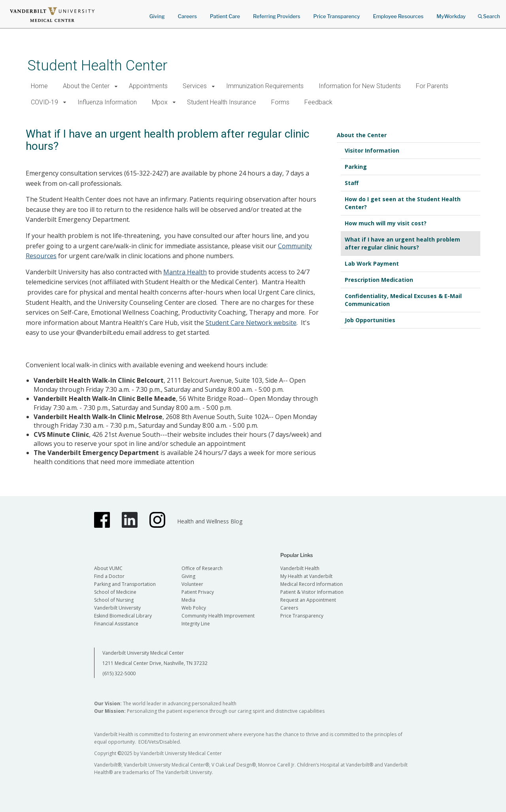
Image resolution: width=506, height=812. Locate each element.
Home (39, 86)
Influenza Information (107, 102)
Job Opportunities (370, 320)
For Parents (432, 86)
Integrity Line (196, 624)
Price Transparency (337, 16)
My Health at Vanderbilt (306, 576)
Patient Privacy (198, 592)
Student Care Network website (251, 323)
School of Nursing (114, 600)
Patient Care (225, 16)
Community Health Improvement (218, 616)
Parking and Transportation (125, 584)
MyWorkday (451, 16)
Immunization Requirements (265, 86)
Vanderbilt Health (300, 568)
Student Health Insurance (222, 102)
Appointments (148, 86)
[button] (116, 86)
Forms (280, 102)
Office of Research (202, 568)
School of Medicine (115, 592)
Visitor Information (372, 150)
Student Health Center (97, 65)
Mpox (160, 102)
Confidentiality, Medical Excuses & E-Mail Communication (403, 300)
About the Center (86, 86)
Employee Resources (398, 16)
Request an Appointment (308, 600)
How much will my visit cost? (386, 223)
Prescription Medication (379, 280)
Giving (157, 16)
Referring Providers (277, 16)
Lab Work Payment (372, 263)
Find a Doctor (109, 576)
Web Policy (194, 608)
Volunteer (192, 584)
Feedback (318, 102)
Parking (356, 167)
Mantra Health (185, 272)
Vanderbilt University (117, 608)
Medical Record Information (312, 584)
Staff (352, 183)
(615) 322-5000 (119, 673)
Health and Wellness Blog (210, 521)
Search (489, 14)
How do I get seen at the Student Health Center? (403, 203)
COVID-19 (44, 102)
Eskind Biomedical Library (123, 616)
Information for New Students (360, 86)
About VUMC (108, 568)
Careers (187, 16)
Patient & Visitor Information (312, 592)
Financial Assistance (116, 624)
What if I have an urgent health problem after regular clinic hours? (402, 243)
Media (188, 600)
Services (195, 86)
